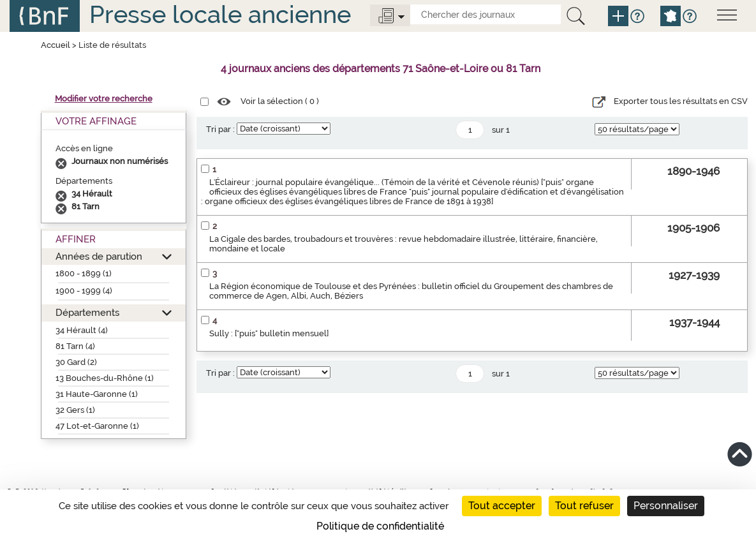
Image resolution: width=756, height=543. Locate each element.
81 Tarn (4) (75, 346)
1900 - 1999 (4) (84, 291)
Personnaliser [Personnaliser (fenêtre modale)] (666, 506)
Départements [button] (87, 312)
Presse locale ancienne (220, 14)
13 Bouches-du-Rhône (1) (105, 378)
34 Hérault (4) (82, 330)
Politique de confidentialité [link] (380, 526)
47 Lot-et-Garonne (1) (97, 426)
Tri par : (220, 129)
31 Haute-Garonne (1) (97, 394)
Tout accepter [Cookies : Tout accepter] (502, 506)
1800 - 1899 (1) (84, 273)
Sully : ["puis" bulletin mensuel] (269, 333)
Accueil (56, 45)
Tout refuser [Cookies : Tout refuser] (584, 506)
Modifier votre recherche (104, 99)
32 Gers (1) (75, 410)
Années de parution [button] (99, 256)
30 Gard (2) (76, 362)
